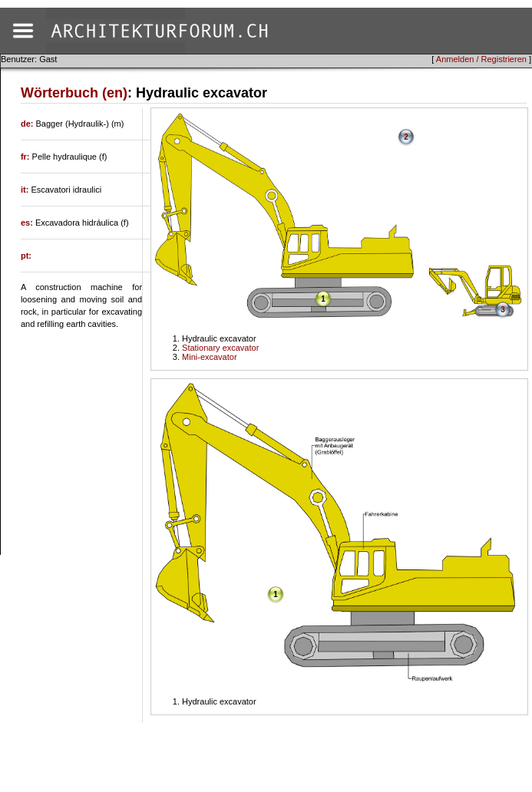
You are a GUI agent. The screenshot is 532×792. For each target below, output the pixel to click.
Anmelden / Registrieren (481, 59)
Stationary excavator (220, 348)
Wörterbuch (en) (74, 93)
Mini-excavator (210, 357)
